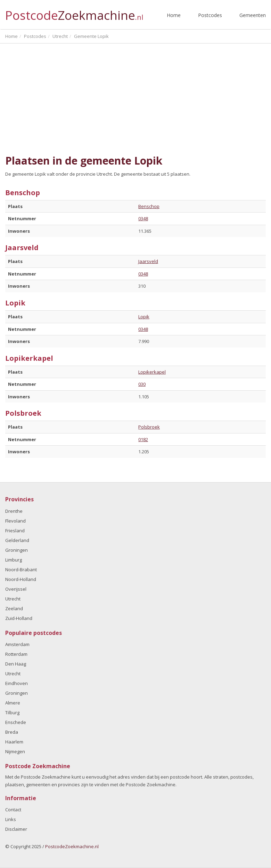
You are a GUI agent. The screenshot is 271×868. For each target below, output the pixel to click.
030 (142, 384)
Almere (13, 703)
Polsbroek (149, 427)
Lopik (144, 317)
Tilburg (12, 712)
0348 (143, 218)
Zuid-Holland (19, 618)
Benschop (149, 206)
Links (11, 819)
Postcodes (210, 15)
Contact (13, 810)
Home (174, 15)
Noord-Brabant (21, 570)
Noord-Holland (21, 579)
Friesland (15, 531)
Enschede (16, 722)
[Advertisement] (135, 99)
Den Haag (16, 664)
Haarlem (14, 742)
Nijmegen (15, 751)
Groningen (17, 550)
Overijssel (16, 589)
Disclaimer (16, 829)
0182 (143, 439)
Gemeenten (253, 15)
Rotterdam (16, 654)
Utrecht (13, 599)
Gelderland (17, 540)
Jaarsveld (148, 261)
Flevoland (15, 521)
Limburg (14, 560)
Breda (12, 732)
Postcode (74, 12)
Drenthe (14, 511)
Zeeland (14, 608)
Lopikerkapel (152, 372)
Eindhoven (17, 683)
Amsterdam (17, 644)
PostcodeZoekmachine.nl (72, 846)
